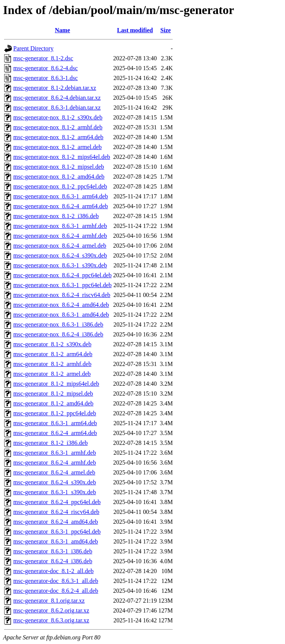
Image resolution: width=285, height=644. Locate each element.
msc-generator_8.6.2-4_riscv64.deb (56, 512)
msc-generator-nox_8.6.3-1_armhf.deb (60, 226)
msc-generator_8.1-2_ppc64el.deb (55, 413)
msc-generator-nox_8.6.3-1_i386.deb (58, 324)
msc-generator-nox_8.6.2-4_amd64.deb (61, 305)
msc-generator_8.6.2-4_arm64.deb (55, 433)
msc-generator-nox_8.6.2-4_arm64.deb (61, 206)
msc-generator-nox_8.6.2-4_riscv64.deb (62, 295)
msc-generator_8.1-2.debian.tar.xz (55, 88)
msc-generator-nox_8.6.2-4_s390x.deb (60, 255)
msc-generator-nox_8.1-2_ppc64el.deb (60, 186)
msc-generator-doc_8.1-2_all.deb (53, 571)
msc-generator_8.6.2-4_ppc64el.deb (57, 502)
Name (63, 30)
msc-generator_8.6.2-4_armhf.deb (55, 463)
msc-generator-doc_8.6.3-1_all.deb (56, 581)
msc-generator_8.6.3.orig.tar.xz (51, 620)
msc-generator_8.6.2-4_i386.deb (53, 561)
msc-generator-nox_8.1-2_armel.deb (57, 147)
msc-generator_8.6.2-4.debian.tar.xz (57, 98)
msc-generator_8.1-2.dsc (43, 58)
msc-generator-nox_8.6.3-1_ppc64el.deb (63, 285)
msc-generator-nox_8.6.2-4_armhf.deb (60, 236)
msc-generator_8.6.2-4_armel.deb (54, 472)
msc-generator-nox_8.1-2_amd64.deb (59, 177)
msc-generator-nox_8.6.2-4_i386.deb (58, 334)
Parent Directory (33, 48)
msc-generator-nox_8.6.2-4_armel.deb (60, 246)
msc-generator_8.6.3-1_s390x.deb (55, 492)
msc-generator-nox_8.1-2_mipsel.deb (59, 167)
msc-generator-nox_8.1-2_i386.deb (56, 216)
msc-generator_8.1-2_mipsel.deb (53, 393)
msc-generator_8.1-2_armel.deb (52, 374)
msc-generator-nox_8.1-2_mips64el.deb (62, 157)
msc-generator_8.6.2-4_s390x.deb (55, 482)
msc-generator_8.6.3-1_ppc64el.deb (57, 532)
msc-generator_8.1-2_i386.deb (50, 443)
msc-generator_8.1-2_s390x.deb (52, 344)
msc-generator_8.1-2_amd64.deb (53, 403)
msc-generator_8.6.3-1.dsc (45, 78)
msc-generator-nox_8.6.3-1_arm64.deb (61, 196)
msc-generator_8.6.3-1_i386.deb (53, 551)
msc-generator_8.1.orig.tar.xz (49, 601)
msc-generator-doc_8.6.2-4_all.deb (56, 591)
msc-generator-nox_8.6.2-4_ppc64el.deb (63, 275)
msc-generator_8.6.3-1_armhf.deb (55, 453)
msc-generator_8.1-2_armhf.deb (52, 364)
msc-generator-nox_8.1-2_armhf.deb (58, 127)
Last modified (135, 30)
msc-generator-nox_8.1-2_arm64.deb (58, 137)
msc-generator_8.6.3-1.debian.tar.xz (57, 108)
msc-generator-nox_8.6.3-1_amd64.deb (61, 315)
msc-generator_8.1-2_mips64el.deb (56, 384)
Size (166, 30)
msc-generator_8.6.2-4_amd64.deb (56, 522)
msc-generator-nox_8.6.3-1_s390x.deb (60, 265)
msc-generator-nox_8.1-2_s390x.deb (58, 117)
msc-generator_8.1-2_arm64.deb (53, 354)
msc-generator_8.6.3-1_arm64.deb (55, 423)
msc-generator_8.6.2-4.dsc (45, 68)
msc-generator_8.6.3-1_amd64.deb (56, 541)
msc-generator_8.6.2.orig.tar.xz (51, 610)
